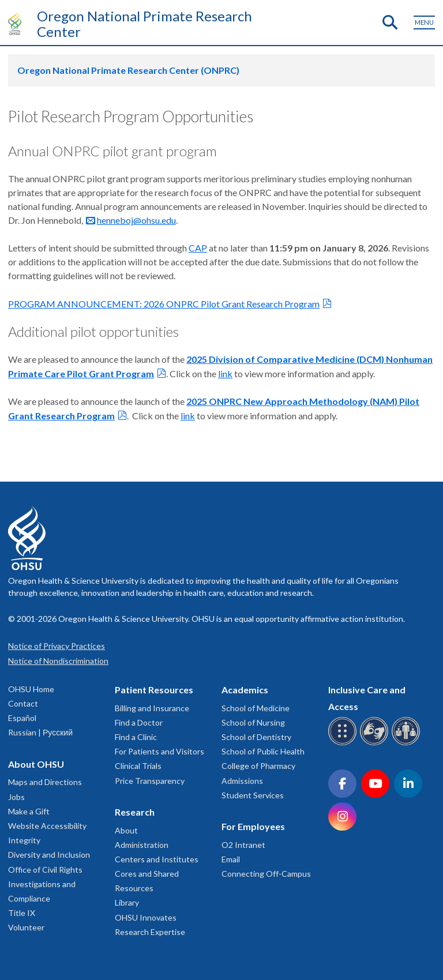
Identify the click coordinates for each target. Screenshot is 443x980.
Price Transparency (150, 781)
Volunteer (26, 927)
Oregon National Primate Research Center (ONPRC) (128, 70)
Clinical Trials (138, 766)
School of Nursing (253, 722)
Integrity (24, 840)
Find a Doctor (139, 722)
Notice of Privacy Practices (57, 646)
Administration (142, 845)
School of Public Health (263, 751)
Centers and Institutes (157, 859)
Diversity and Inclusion (49, 855)
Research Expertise (150, 932)
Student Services (253, 795)
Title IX (22, 913)
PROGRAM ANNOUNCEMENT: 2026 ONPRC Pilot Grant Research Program (164, 304)
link (225, 373)
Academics (245, 690)
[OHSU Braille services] (344, 743)
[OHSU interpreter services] (408, 743)
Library (127, 902)
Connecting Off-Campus (266, 874)
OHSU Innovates (146, 917)
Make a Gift (29, 811)
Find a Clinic (136, 737)
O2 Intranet (243, 845)
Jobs (16, 797)
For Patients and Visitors (159, 751)
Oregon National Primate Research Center (144, 24)
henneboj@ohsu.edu (136, 220)
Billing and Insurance (152, 708)
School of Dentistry (256, 737)
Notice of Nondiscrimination (58, 661)
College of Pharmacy (258, 766)
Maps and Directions (45, 782)
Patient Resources (154, 690)
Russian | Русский (40, 732)
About (126, 830)
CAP (198, 248)
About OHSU (36, 764)
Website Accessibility (47, 826)
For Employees (253, 826)
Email (231, 859)
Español (22, 718)
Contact (23, 703)
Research (135, 812)
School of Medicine (256, 708)
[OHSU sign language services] (376, 743)
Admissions (242, 781)
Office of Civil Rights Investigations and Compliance (45, 884)
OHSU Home (31, 689)
